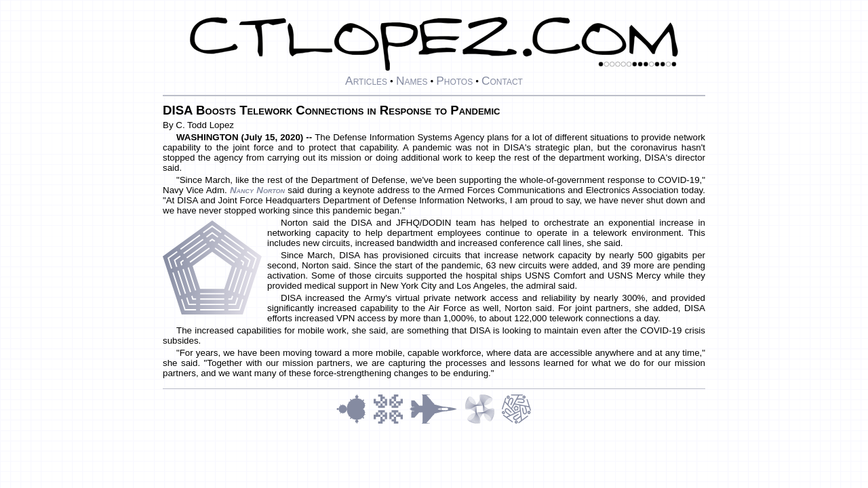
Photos (454, 81)
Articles (366, 81)
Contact (502, 81)
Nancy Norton (257, 190)
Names (412, 81)
